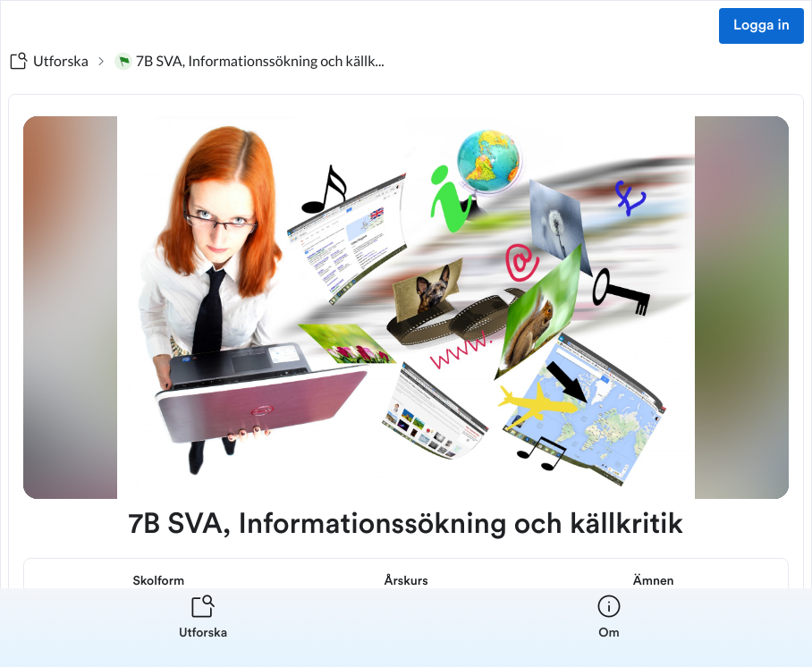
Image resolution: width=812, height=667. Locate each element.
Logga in (761, 26)
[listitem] (203, 628)
